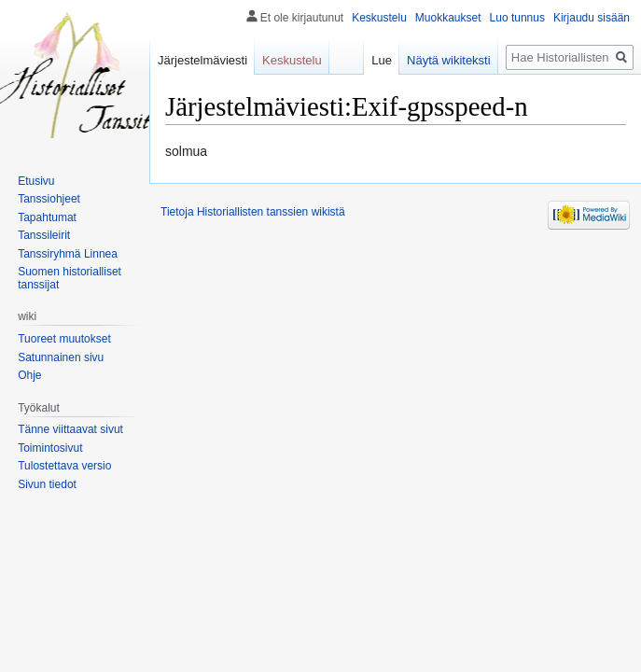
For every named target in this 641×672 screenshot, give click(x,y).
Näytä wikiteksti (449, 60)
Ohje (29, 375)
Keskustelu (379, 18)
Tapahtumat (47, 217)
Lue (382, 60)
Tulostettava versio (64, 466)
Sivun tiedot (47, 484)
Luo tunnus (517, 18)
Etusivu (36, 181)
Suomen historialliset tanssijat (70, 278)
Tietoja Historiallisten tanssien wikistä (253, 212)
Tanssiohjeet (49, 199)
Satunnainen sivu (61, 357)
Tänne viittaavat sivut (70, 429)
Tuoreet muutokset (64, 339)
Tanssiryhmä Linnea (68, 254)
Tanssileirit (44, 235)
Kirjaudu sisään (592, 18)
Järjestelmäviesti (202, 60)
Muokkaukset (448, 18)
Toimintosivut (50, 448)
